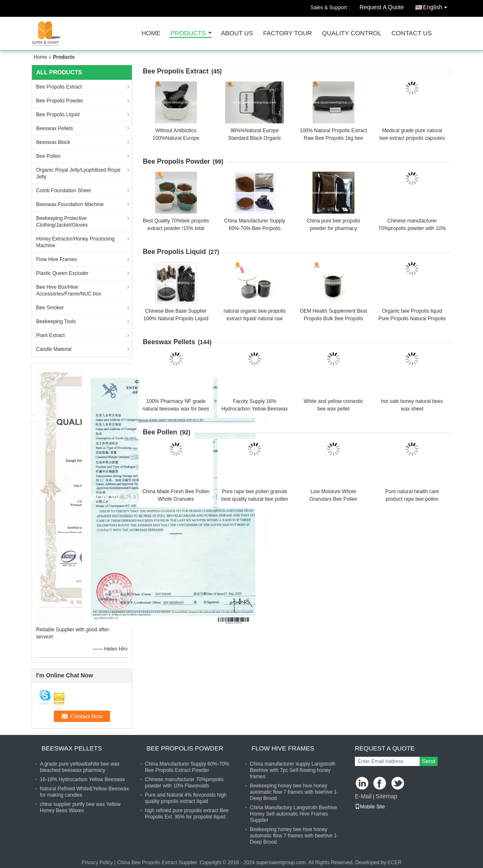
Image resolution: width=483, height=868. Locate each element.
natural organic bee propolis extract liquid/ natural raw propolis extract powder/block (255, 319)
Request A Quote (382, 7)
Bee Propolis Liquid (58, 115)
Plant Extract (50, 335)
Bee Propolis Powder (60, 101)
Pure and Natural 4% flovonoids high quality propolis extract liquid (186, 798)
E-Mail (363, 796)
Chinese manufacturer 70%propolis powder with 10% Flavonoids (412, 228)
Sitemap (386, 796)
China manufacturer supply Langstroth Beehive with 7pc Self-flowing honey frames (293, 770)
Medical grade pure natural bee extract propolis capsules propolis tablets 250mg (412, 138)
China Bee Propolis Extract (147, 863)
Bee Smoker (50, 308)
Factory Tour (287, 33)
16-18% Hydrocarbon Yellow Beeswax (83, 779)
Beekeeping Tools (56, 322)
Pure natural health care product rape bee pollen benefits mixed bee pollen (412, 499)
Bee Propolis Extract (59, 87)
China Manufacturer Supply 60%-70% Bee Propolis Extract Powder (255, 228)
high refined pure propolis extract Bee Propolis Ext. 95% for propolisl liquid (187, 814)
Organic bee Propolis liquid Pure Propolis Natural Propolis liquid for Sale (412, 319)
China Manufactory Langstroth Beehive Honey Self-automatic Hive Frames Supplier (293, 814)
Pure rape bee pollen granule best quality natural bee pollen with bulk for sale (255, 499)
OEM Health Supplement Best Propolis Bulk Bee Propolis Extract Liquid (333, 319)
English (437, 6)
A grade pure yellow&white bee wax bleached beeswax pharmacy (80, 767)
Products (188, 33)
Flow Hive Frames (56, 259)
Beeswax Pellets (55, 128)
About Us (237, 33)
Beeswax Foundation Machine (70, 204)
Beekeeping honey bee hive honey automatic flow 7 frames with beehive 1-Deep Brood (294, 792)
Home (151, 33)
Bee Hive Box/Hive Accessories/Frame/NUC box (69, 290)
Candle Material (54, 349)
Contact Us (412, 33)
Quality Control (352, 33)
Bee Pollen (48, 156)
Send (429, 761)
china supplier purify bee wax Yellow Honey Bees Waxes (80, 807)
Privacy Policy (97, 863)
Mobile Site (370, 807)
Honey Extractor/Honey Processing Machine (75, 242)
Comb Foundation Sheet (63, 191)
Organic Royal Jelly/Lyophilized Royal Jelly (78, 173)
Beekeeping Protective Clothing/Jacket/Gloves (62, 222)
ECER (395, 863)
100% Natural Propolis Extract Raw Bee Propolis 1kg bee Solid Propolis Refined (333, 138)
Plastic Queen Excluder (62, 273)
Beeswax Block (53, 142)
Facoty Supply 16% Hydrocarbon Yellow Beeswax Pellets (255, 409)
